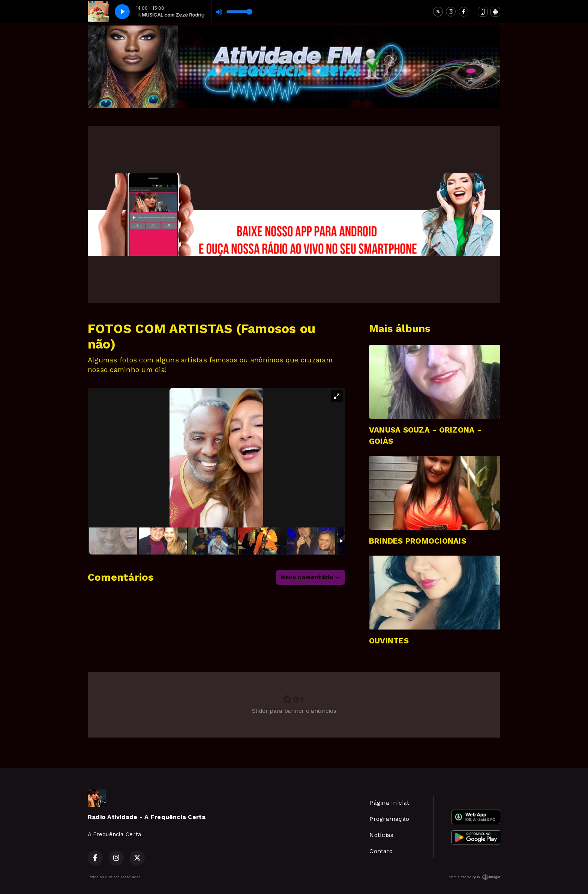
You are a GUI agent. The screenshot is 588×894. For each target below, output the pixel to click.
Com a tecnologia (474, 877)
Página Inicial (389, 803)
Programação (389, 819)
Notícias (381, 835)
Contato (381, 851)
